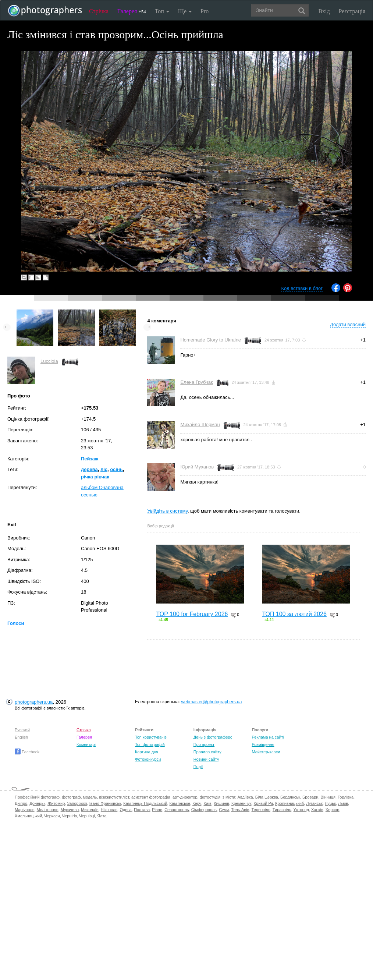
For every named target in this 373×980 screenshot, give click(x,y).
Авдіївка (245, 797)
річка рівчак (95, 477)
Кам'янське (180, 803)
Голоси (16, 623)
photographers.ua (34, 702)
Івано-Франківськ (105, 803)
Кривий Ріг (263, 803)
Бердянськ (290, 797)
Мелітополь (48, 810)
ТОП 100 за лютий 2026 (294, 614)
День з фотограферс (213, 737)
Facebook (27, 752)
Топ (162, 11)
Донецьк (37, 803)
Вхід (324, 11)
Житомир (56, 803)
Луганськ (314, 803)
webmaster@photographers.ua (211, 702)
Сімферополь (204, 810)
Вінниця (328, 797)
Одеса (125, 810)
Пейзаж (90, 459)
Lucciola (49, 361)
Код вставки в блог (302, 288)
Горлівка (346, 797)
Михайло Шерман (200, 424)
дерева (89, 469)
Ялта (102, 816)
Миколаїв (90, 810)
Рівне (157, 810)
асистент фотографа (151, 797)
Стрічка (99, 11)
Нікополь (109, 810)
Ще (185, 11)
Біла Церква (267, 797)
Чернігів (70, 816)
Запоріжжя (77, 803)
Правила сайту (207, 752)
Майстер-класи (266, 752)
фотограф (71, 797)
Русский (22, 730)
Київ (207, 803)
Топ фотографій (150, 744)
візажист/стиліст (114, 797)
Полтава (142, 810)
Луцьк (330, 803)
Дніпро (21, 803)
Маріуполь (24, 810)
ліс (104, 469)
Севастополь (177, 810)
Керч (197, 803)
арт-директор (185, 797)
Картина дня (147, 752)
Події (198, 767)
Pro (205, 11)
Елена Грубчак (196, 382)
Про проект (204, 744)
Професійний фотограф (37, 797)
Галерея (132, 11)
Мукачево (70, 810)
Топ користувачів (151, 737)
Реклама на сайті (268, 737)
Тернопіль (261, 810)
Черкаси (52, 816)
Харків (317, 810)
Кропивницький (289, 803)
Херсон (332, 810)
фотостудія (210, 797)
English (21, 737)
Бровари (310, 797)
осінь (116, 469)
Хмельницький (28, 816)
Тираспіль (282, 810)
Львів (343, 803)
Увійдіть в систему (167, 511)
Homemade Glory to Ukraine (211, 340)
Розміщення (263, 744)
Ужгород (301, 810)
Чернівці (87, 816)
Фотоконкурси (148, 759)
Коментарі (86, 744)
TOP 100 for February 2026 (192, 614)
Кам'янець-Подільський (145, 803)
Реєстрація (352, 11)
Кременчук (241, 803)
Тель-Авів (240, 810)
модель (90, 797)
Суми (224, 810)
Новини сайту (206, 759)
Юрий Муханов (197, 467)
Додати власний (348, 324)
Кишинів (221, 803)
